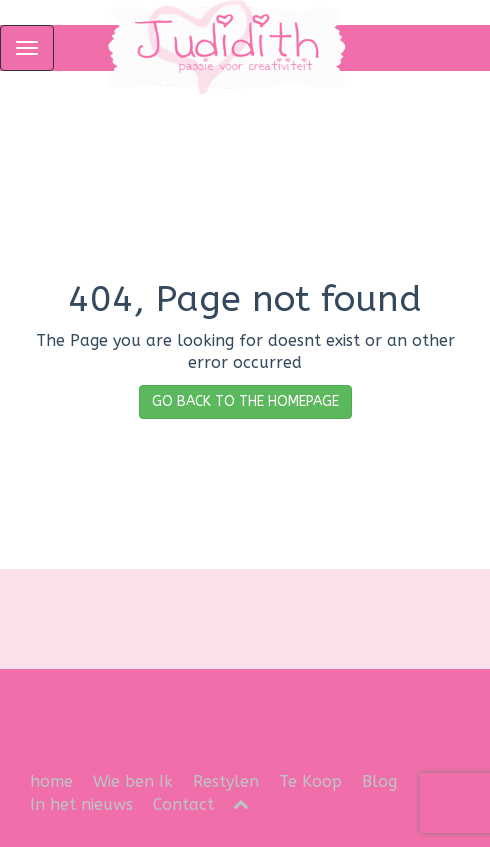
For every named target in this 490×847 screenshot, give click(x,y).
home (51, 781)
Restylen (226, 781)
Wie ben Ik (133, 781)
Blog (379, 781)
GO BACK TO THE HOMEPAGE (245, 401)
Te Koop (310, 781)
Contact (183, 804)
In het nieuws (81, 804)
